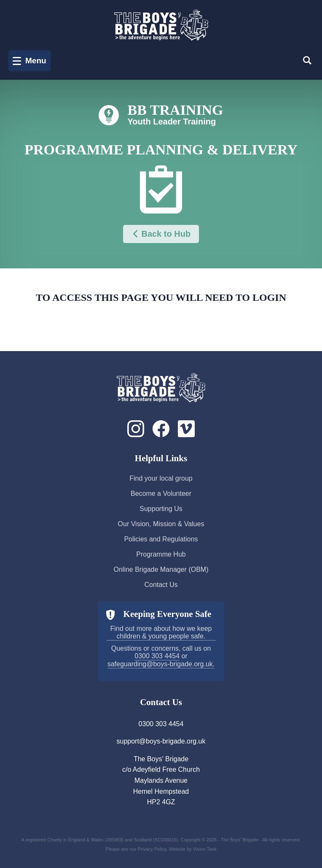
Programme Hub (161, 554)
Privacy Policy (152, 849)
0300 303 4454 (157, 656)
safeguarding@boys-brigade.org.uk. (161, 664)
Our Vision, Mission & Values (161, 524)
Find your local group (161, 478)
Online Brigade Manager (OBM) (161, 569)
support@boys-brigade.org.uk (161, 741)
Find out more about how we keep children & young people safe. (161, 632)
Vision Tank (205, 849)
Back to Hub (161, 234)
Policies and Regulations (161, 539)
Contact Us (161, 585)
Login (167, 318)
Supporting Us (161, 509)
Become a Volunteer (161, 493)
